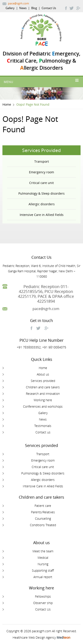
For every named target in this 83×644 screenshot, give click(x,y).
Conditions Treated (43, 525)
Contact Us (49, 8)
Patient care (43, 506)
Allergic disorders (42, 204)
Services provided (43, 381)
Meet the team (43, 551)
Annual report (43, 577)
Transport (42, 161)
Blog (34, 8)
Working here (43, 400)
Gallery (10, 8)
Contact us (43, 432)
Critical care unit (41, 183)
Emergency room (41, 172)
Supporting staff (43, 570)
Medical (43, 558)
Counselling (43, 519)
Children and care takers (43, 387)
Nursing (43, 564)
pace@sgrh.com (18, 3)
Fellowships (43, 596)
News (23, 8)
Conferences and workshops (43, 406)
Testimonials (43, 426)
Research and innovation (43, 394)
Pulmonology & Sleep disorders (41, 193)
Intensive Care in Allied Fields (42, 215)
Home (7, 104)
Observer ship (43, 603)
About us (43, 374)
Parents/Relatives (43, 512)
